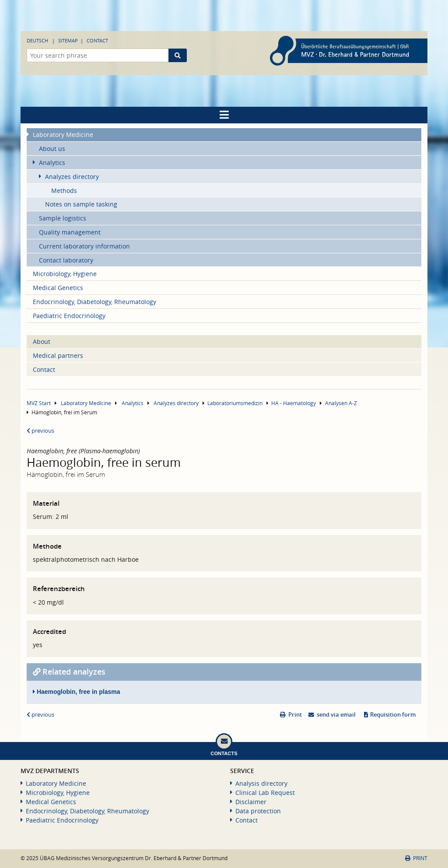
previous (40, 431)
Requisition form (393, 715)
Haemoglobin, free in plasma (77, 692)
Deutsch (37, 40)
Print (295, 715)
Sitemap (68, 40)
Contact (97, 40)
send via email (336, 715)
